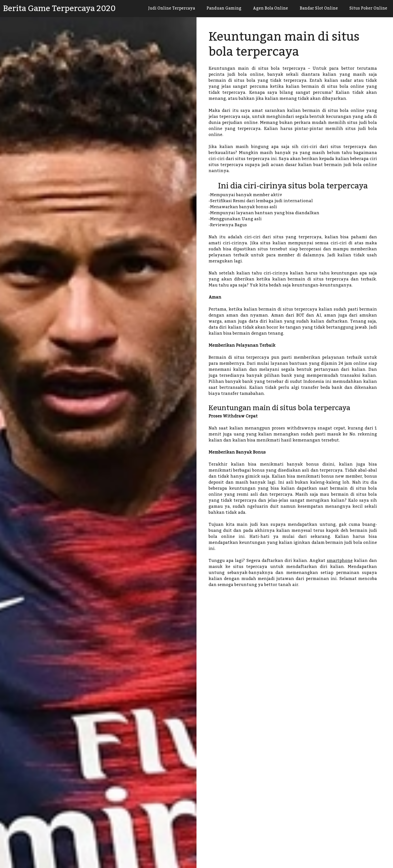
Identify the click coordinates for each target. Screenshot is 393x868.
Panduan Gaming (217, 9)
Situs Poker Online (367, 9)
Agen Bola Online (266, 9)
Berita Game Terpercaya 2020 (59, 9)
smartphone (340, 561)
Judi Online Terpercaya (163, 9)
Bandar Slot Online (316, 9)
